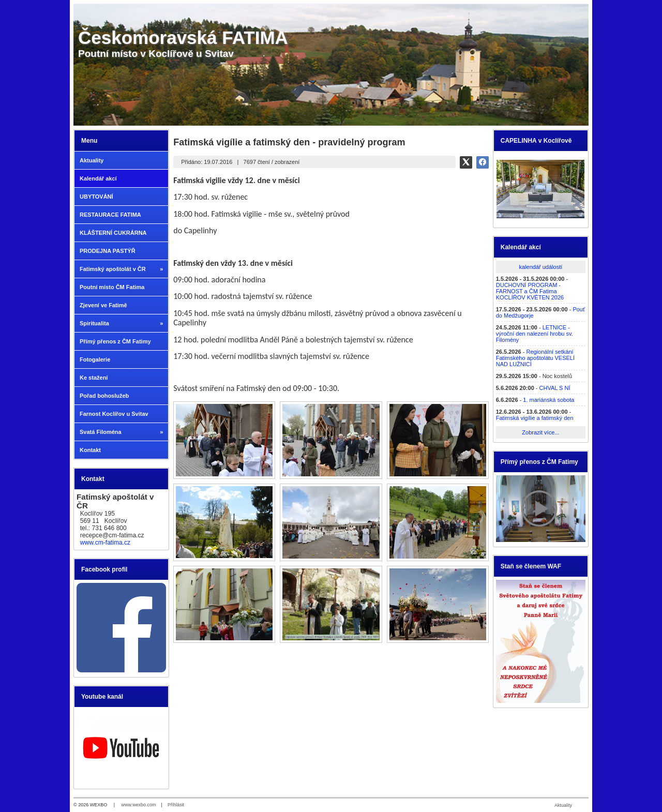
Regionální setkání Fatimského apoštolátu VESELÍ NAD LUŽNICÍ (535, 358)
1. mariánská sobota (548, 400)
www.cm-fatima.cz (105, 543)
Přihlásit (176, 805)
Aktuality (563, 805)
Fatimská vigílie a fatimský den (535, 418)
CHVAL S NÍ (555, 388)
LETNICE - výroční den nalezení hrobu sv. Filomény (535, 334)
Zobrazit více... (540, 432)
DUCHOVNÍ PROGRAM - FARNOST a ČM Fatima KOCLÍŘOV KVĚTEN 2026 (530, 291)
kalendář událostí (540, 267)
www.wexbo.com (139, 805)
